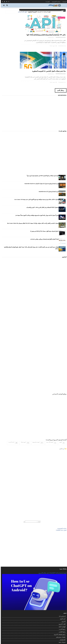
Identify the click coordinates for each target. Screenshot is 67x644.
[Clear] (23, 493)
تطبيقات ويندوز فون (60, 608)
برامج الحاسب (61, 603)
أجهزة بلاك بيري (51, 414)
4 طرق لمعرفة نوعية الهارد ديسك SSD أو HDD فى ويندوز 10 (44, 203)
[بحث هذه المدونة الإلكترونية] (32, 493)
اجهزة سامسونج (37, 414)
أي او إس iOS (62, 588)
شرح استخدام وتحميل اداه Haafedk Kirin (48, 163)
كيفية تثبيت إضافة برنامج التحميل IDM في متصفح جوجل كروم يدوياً (42, 147)
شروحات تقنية (61, 614)
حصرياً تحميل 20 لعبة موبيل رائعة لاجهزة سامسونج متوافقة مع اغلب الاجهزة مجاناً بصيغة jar (36, 187)
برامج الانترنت (61, 601)
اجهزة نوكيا (25, 414)
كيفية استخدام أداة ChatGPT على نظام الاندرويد (52, 544)
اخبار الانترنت (13, 414)
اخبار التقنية (62, 590)
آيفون (61, 414)
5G (30, 18)
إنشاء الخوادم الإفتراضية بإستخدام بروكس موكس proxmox (44, 211)
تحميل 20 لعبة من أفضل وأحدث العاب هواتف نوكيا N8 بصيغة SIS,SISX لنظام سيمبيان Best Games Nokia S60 (32, 195)
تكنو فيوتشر (62, 611)
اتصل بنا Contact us (60, 502)
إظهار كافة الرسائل (22, 12)
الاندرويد (63, 593)
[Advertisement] (34, 82)
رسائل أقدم (59, 61)
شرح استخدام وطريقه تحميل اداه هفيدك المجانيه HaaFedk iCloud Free (41, 155)
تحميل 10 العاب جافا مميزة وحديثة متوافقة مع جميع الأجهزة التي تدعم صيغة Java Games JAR (36, 171)
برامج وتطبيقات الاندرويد (59, 606)
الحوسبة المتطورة (61, 18)
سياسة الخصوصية (55, 2)
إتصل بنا (47, 2)
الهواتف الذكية (61, 598)
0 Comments (61, 53)
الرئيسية (64, 2)
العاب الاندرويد (61, 595)
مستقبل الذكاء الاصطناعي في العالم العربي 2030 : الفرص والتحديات (42, 179)
